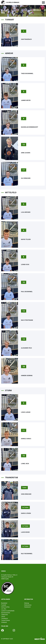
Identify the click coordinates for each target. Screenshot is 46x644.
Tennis (3, 617)
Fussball (4, 605)
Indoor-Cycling (5, 607)
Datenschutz (28, 605)
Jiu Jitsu (4, 609)
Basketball (4, 603)
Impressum (27, 607)
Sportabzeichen (6, 613)
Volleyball (4, 622)
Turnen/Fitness (6, 620)
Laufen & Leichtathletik (8, 611)
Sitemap (27, 603)
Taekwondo (5, 615)
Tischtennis (5, 618)
